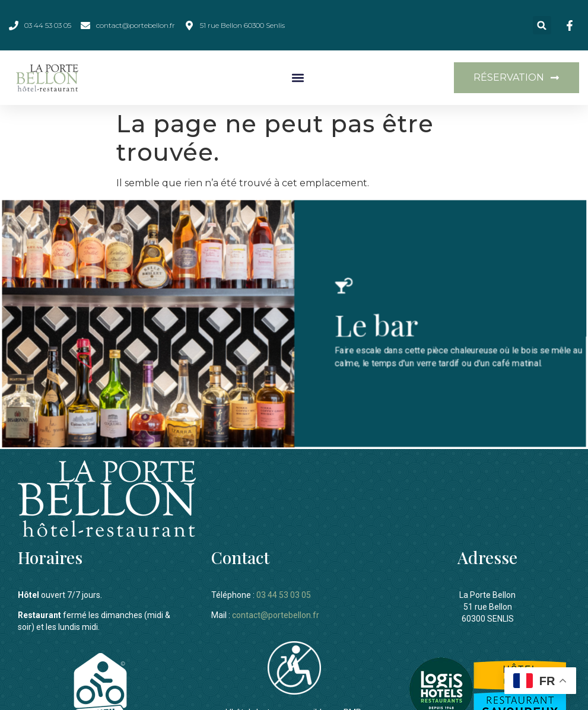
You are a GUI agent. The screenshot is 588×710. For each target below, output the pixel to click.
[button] (542, 25)
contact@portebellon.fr (276, 613)
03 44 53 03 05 (284, 593)
